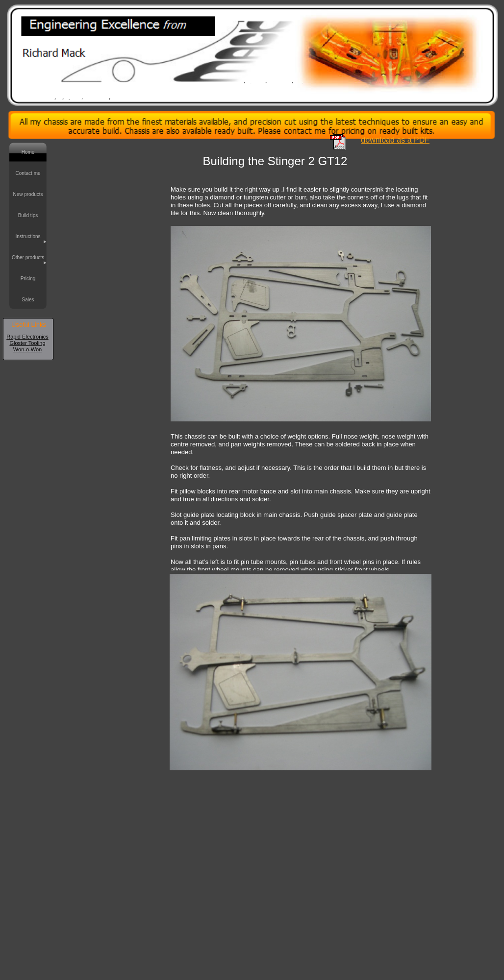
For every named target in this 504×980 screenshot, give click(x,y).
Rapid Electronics (27, 337)
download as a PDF (395, 140)
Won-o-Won (27, 349)
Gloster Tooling (27, 343)
